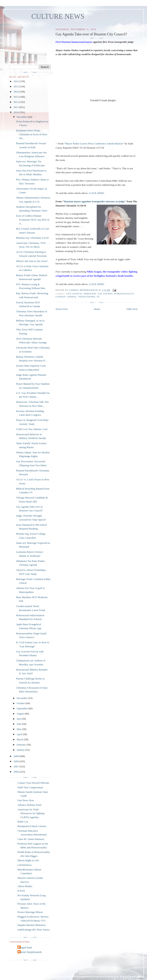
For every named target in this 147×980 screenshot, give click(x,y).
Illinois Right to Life (28, 860)
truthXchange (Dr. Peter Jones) (33, 930)
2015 (16, 86)
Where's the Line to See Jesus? (32, 261)
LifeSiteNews (25, 865)
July (19, 719)
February (22, 745)
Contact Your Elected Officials (33, 783)
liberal (72, 297)
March (20, 739)
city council (74, 294)
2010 (16, 112)
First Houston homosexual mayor (74, 42)
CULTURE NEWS (58, 16)
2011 (16, 107)
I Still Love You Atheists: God (31, 429)
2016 (16, 81)
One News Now (26, 800)
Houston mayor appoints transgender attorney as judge (94, 201)
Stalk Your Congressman (30, 787)
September (23, 708)
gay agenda (105, 294)
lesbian (61, 297)
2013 (16, 97)
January (21, 750)
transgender (87, 297)
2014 (16, 92)
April (20, 734)
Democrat (90, 294)
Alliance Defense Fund (29, 805)
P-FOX (21, 891)
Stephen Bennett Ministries (32, 925)
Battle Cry (23, 822)
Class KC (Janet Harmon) (31, 839)
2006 (16, 772)
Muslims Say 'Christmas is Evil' (32, 238)
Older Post (132, 309)
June (19, 724)
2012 (16, 102)
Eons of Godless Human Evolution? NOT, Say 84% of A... (33, 220)
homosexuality (124, 294)
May (19, 729)
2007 (16, 766)
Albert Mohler (25, 886)
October (21, 703)
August (21, 714)
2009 (16, 756)
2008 (16, 761)
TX (98, 297)
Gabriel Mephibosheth (30, 952)
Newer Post (62, 309)
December (22, 117)
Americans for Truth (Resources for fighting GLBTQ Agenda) (31, 813)
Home (97, 309)
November (22, 698)
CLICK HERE (97, 193)
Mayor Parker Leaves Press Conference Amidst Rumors (94, 144)
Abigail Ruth (25, 947)
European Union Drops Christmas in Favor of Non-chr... (32, 134)
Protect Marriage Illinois (30, 912)
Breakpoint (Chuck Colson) (32, 826)
